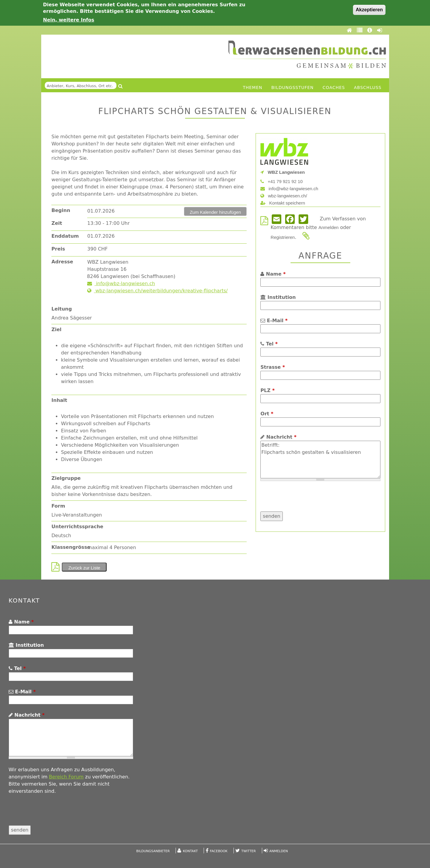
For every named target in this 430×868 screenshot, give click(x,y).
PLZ (267, 390)
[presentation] (306, 500)
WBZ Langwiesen (282, 172)
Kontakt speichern (283, 203)
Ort (267, 414)
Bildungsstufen (293, 87)
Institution (278, 297)
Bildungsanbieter (153, 851)
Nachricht (278, 437)
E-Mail (274, 321)
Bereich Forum (66, 777)
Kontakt (191, 851)
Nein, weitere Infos (69, 20)
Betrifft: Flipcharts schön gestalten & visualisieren (320, 460)
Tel (269, 344)
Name (273, 274)
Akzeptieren (369, 10)
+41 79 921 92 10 (281, 181)
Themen (252, 87)
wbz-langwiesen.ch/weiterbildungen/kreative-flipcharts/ (157, 291)
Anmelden (328, 227)
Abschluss (368, 87)
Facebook (219, 851)
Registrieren (283, 237)
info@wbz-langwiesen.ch (121, 284)
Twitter (249, 851)
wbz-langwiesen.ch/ (284, 196)
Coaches (334, 87)
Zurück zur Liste (84, 568)
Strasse (273, 367)
